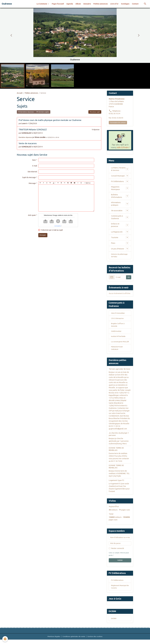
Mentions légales (53, 641)
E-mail (35, 166)
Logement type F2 (116, 484)
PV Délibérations (117, 181)
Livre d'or (114, 4)
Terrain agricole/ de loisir (120, 372)
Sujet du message (29, 177)
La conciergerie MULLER (117, 344)
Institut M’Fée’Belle (119, 337)
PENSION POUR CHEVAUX (117, 351)
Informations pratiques (116, 204)
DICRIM (114, 623)
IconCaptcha (58, 226)
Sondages (125, 4)
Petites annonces (101, 4)
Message (32, 183)
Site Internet (32, 172)
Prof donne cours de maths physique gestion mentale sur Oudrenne (50, 120)
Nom (34, 160)
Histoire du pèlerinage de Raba (119, 255)
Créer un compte (114, 556)
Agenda (70, 4)
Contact (135, 4)
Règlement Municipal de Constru (119, 590)
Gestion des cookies (96, 641)
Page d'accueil (58, 4)
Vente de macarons (28, 143)
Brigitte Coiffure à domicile (118, 325)
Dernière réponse (25, 137)
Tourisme (115, 237)
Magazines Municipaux (115, 188)
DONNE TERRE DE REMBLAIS (116, 453)
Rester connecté (118, 552)
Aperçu (87, 183)
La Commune (42, 4)
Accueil (20, 93)
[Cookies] (5, 639)
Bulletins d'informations (117, 196)
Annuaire (87, 4)
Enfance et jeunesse (115, 225)
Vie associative (117, 211)
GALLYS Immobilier (118, 313)
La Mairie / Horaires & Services (118, 169)
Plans (113, 243)
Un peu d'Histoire (118, 249)
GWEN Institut (116, 332)
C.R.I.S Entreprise (118, 319)
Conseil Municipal (118, 176)
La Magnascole (117, 232)
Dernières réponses (26, 112)
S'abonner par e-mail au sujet (52, 230)
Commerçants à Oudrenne (117, 217)
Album (78, 4)
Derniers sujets (43, 112)
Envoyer (43, 235)
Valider (120, 564)
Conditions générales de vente (74, 641)
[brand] (7, 4)
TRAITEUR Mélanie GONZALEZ (33, 129)
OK (129, 277)
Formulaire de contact (118, 123)
